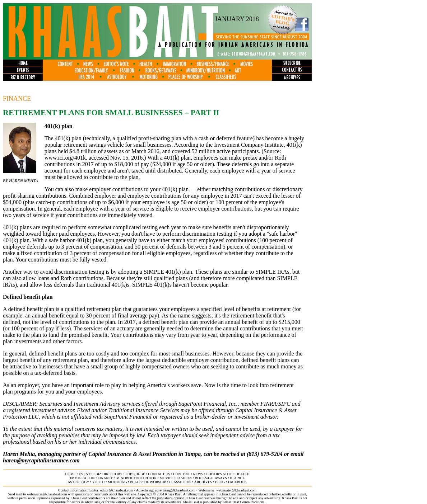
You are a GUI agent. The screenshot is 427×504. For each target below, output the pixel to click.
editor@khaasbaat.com (117, 490)
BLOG (220, 482)
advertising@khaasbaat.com (175, 490)
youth (98, 482)
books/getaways (211, 478)
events (85, 474)
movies (167, 478)
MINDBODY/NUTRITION (136, 478)
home (70, 474)
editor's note (219, 474)
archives (203, 482)
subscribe (135, 474)
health (243, 474)
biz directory (109, 474)
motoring (117, 482)
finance (105, 478)
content (181, 474)
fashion (184, 478)
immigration (82, 478)
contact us (159, 474)
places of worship (148, 482)
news (198, 474)
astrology (78, 482)
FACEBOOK (238, 482)
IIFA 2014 (237, 478)
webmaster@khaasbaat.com (236, 490)
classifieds (180, 482)
